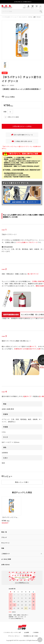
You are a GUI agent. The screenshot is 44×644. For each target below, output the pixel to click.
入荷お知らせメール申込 (22, 126)
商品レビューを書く (22, 482)
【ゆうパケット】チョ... (10, 517)
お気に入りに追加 (11, 117)
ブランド (4, 537)
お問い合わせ (5, 565)
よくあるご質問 (6, 559)
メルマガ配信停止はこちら (22, 583)
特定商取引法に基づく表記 (31, 636)
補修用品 (30, 17)
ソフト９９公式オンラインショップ (10, 17)
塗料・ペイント (37, 17)
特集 (3, 548)
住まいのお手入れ (23, 17)
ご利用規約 (36, 632)
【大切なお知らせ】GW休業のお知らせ (23, 2)
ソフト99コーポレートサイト (12, 632)
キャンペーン (5, 543)
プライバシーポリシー (14, 636)
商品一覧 (4, 532)
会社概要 (27, 632)
